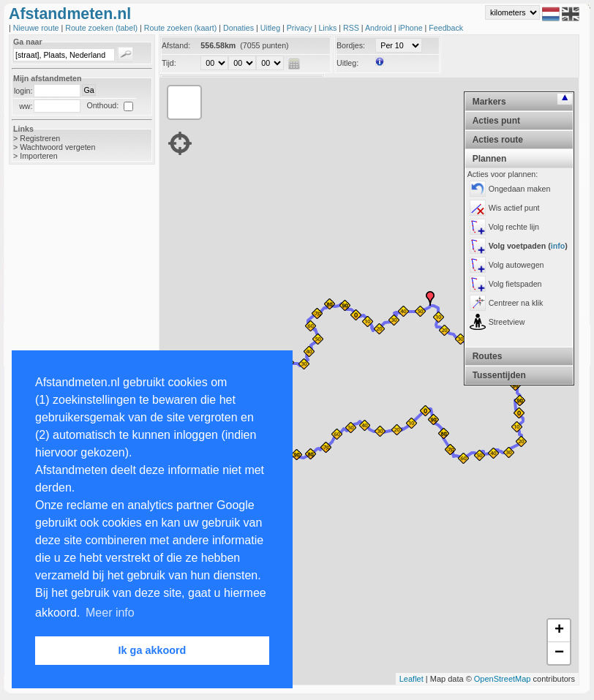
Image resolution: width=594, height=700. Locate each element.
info (558, 246)
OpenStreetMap (503, 679)
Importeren (39, 156)
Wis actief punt (514, 208)
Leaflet (411, 679)
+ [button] (559, 631)
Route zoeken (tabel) (102, 28)
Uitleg (271, 28)
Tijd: (169, 63)
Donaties (240, 28)
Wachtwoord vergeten (57, 147)
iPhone (411, 28)
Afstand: (176, 45)
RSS (352, 28)
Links (328, 28)
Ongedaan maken (520, 189)
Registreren (40, 138)
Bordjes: (351, 45)
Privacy (301, 28)
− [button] (559, 653)
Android (380, 28)
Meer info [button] (110, 613)
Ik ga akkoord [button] (153, 650)
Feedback (446, 28)
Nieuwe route (37, 28)
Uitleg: (347, 63)
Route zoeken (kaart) (181, 28)
